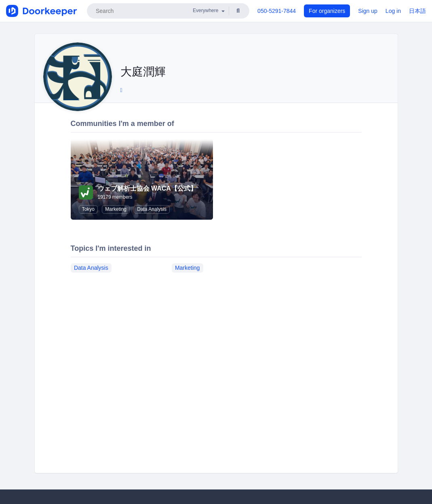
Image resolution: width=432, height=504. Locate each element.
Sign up (368, 11)
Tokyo (88, 209)
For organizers (327, 11)
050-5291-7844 (277, 11)
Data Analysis (152, 209)
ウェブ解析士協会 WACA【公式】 (147, 188)
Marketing (116, 209)
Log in (393, 11)
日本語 (417, 11)
